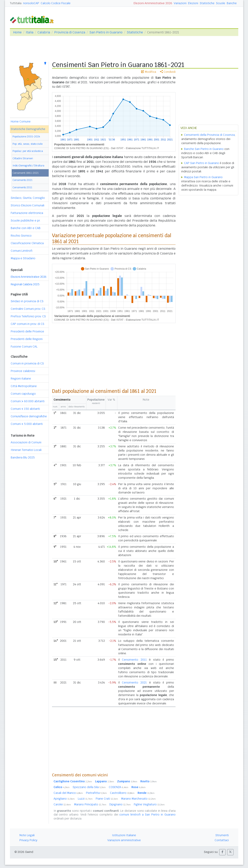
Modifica (149, 72)
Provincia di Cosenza (70, 32)
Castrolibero (122, 793)
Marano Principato (90, 804)
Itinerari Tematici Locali (26, 450)
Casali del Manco (68, 793)
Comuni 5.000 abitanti (27, 424)
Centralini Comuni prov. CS (28, 309)
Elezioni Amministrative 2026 (153, 3)
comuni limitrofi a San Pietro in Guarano (147, 815)
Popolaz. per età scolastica (28, 151)
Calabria (44, 32)
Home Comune (21, 121)
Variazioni (180, 3)
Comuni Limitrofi (22, 251)
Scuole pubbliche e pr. (26, 220)
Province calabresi (23, 371)
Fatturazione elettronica (27, 213)
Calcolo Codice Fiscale (56, 3)
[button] (222, 852)
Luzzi (85, 799)
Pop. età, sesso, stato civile (28, 144)
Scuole (221, 3)
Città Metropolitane (24, 386)
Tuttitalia (16, 3)
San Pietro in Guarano (106, 32)
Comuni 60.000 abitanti (28, 401)
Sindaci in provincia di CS (27, 301)
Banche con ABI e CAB (26, 228)
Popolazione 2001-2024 (26, 136)
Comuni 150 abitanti (25, 409)
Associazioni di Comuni (26, 442)
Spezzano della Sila (89, 787)
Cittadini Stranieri (23, 158)
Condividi (168, 72)
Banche (232, 3)
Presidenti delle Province (27, 331)
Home (17, 32)
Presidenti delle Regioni (27, 339)
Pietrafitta (96, 793)
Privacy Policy (28, 840)
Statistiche (207, 3)
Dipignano (120, 804)
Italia (30, 32)
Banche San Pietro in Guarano (204, 149)
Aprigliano (64, 799)
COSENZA (119, 787)
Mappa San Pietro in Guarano (203, 177)
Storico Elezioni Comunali (28, 205)
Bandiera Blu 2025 (23, 457)
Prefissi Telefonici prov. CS (28, 316)
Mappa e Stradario (23, 258)
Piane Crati (107, 799)
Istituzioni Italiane (124, 835)
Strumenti (222, 835)
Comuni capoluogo (23, 394)
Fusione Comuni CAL (24, 347)
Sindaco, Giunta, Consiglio (28, 198)
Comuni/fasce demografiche (29, 416)
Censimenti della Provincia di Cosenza (209, 135)
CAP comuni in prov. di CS (28, 324)
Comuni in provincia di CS (27, 363)
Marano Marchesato (138, 799)
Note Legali (27, 835)
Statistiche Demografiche (28, 129)
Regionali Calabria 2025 (25, 284)
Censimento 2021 (22, 180)
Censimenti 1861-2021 (26, 173)
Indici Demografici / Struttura (28, 166)
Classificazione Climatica (27, 243)
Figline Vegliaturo (149, 804)
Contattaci (222, 840)
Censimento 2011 (22, 187)
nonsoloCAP (31, 3)
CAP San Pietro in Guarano (202, 163)
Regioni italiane (21, 379)
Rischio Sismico (21, 236)
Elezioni (193, 3)
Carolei (62, 804)
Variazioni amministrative (124, 840)
